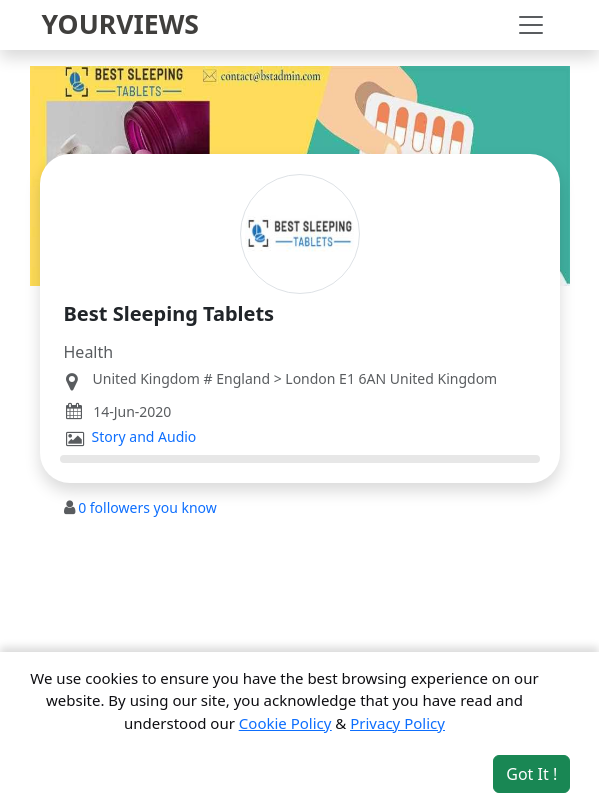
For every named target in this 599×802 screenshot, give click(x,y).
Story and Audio (144, 437)
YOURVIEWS (121, 24)
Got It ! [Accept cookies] (531, 774)
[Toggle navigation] (531, 25)
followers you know (147, 507)
